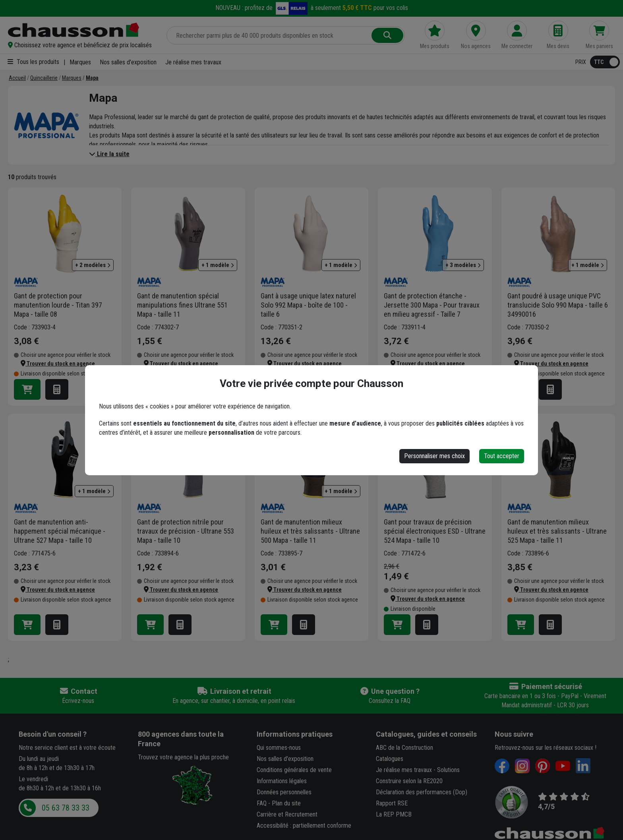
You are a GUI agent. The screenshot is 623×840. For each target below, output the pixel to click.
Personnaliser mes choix (434, 456)
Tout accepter (502, 456)
